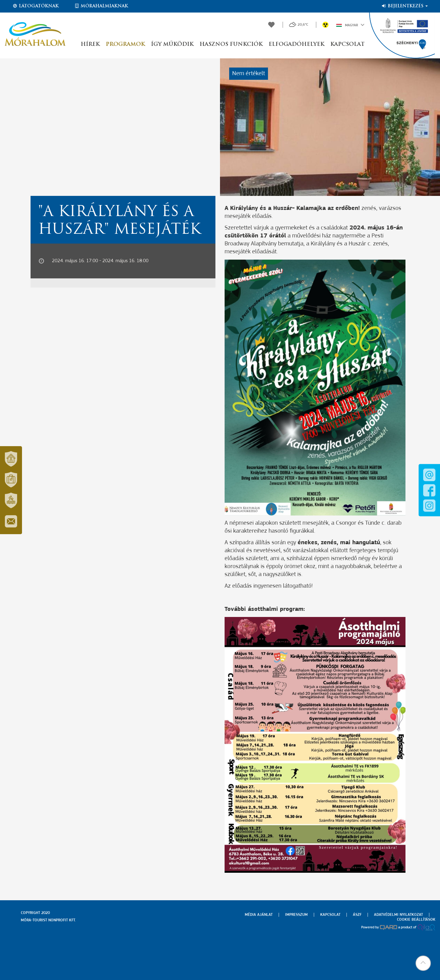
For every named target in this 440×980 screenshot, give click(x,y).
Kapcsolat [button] (347, 44)
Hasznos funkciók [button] (231, 44)
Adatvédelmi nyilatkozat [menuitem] (398, 915)
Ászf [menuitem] (357, 915)
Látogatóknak (35, 6)
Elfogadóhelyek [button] (296, 44)
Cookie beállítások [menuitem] (416, 920)
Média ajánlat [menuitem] (259, 915)
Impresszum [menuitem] (296, 915)
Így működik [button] (172, 44)
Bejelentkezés (404, 6)
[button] (423, 963)
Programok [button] (125, 44)
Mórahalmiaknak (101, 6)
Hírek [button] (90, 44)
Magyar (350, 25)
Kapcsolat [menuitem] (330, 915)
